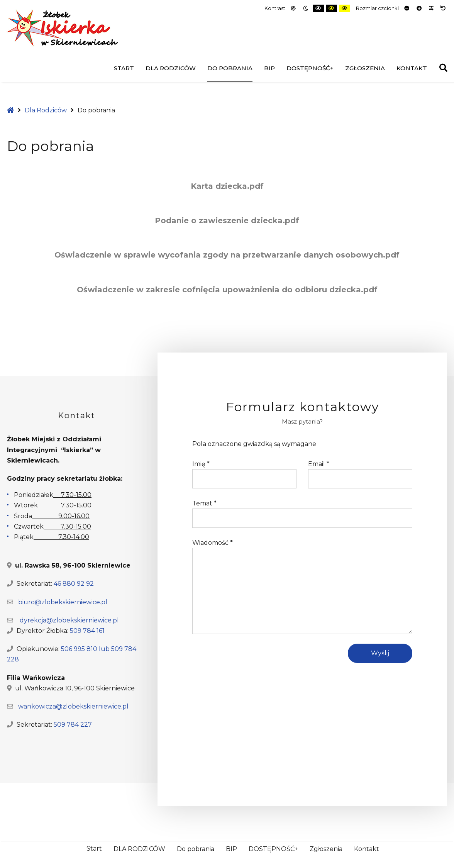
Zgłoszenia (365, 68)
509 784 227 (73, 725)
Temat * (204, 503)
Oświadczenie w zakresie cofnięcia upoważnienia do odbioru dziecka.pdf (227, 290)
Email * (319, 464)
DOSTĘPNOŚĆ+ (310, 68)
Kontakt (412, 68)
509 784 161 (87, 631)
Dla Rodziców (46, 110)
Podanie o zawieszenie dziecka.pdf (227, 220)
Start (124, 68)
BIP (269, 68)
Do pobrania (230, 68)
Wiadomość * (213, 543)
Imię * (201, 464)
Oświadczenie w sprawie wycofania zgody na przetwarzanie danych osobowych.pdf (227, 255)
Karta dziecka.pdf (227, 186)
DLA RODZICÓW (171, 68)
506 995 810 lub (86, 649)
